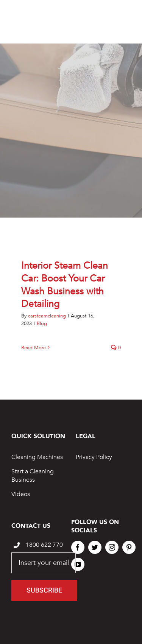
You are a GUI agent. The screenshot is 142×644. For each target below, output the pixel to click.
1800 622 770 (44, 545)
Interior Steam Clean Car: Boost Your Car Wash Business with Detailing (65, 285)
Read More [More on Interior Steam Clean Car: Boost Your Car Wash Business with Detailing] (34, 348)
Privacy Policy (94, 457)
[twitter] (95, 547)
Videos (21, 494)
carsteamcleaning (47, 316)
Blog (42, 324)
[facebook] (78, 547)
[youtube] (78, 564)
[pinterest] (129, 547)
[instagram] (112, 547)
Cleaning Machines (37, 457)
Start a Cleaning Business (33, 476)
